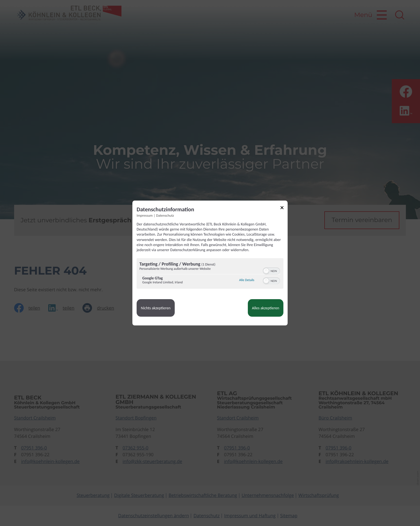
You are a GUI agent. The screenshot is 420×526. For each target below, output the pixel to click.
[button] (266, 271)
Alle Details (247, 280)
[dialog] (210, 263)
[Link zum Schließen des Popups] (284, 209)
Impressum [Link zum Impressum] (145, 216)
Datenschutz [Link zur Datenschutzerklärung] (165, 216)
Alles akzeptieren (266, 308)
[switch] (271, 270)
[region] (210, 274)
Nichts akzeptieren (156, 308)
